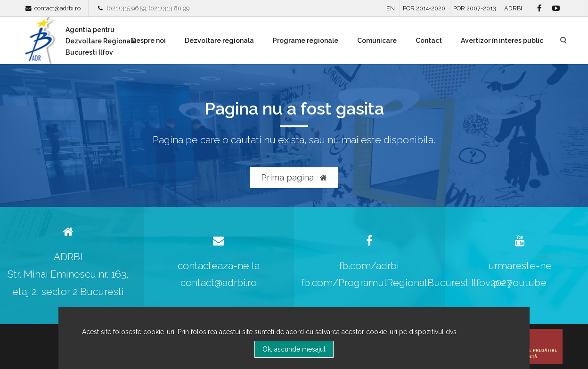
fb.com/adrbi (369, 266)
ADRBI (513, 8)
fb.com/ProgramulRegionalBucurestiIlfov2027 (406, 283)
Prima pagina (294, 177)
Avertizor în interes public (502, 41)
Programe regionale (306, 41)
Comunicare (377, 41)
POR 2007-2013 (475, 8)
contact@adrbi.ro (57, 8)
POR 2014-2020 (424, 8)
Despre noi (149, 41)
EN (391, 8)
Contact (429, 41)
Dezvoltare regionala (219, 41)
